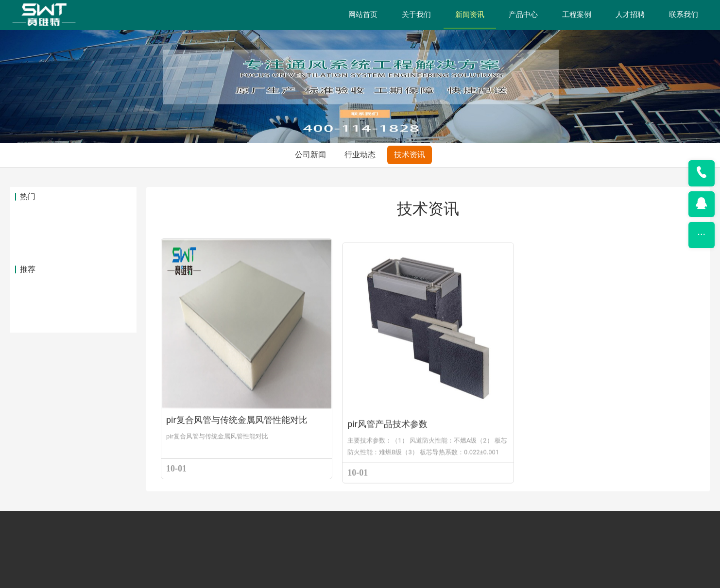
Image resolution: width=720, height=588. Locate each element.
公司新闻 (310, 42)
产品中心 (523, 15)
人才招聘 (630, 15)
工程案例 (577, 15)
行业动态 (360, 42)
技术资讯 (410, 42)
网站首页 (363, 15)
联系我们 (684, 15)
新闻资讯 (470, 15)
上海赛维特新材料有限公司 (309, 578)
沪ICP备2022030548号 (415, 578)
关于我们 (416, 15)
